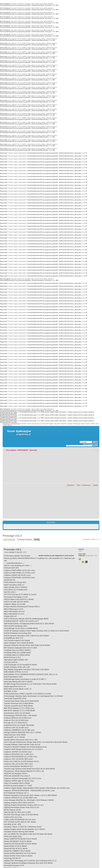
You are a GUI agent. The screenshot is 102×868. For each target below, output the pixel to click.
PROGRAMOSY (23, 450)
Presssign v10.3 (12, 536)
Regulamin (71, 485)
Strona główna (11, 450)
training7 (12, 552)
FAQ (79, 485)
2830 (82, 554)
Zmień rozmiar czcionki (96, 450)
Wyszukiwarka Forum (91, 444)
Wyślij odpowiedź (9, 539)
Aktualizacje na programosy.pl (11, 424)
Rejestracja (87, 485)
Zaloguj (96, 485)
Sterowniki (33, 450)
